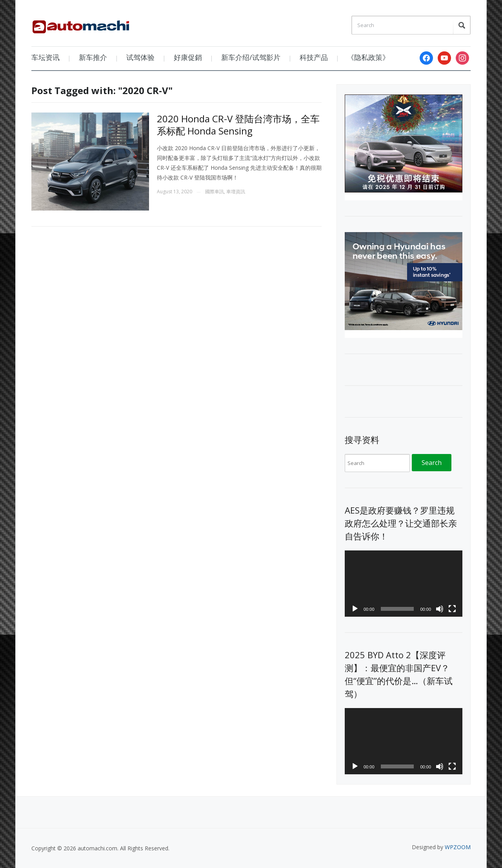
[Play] (355, 609)
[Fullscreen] (452, 609)
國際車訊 (215, 192)
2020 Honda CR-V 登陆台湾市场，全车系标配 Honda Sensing (238, 125)
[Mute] (440, 609)
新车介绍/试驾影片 (251, 57)
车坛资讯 (45, 57)
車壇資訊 (236, 192)
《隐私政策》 (368, 57)
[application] (404, 584)
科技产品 (314, 57)
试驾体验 (140, 57)
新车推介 (93, 57)
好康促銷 (188, 57)
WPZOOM (458, 847)
